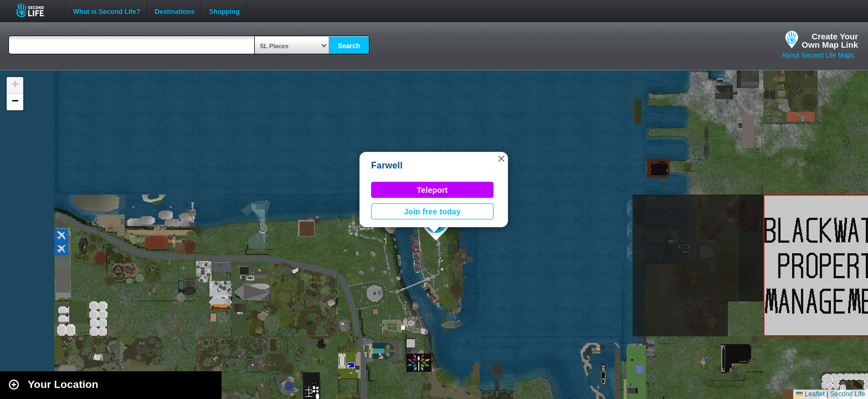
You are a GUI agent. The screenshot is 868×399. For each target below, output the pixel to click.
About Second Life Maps (818, 55)
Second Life (36, 10)
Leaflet (810, 394)
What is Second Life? (107, 11)
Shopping (224, 11)
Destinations (174, 11)
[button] (501, 158)
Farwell (387, 165)
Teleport (433, 190)
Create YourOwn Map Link (830, 40)
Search (349, 46)
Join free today (432, 212)
